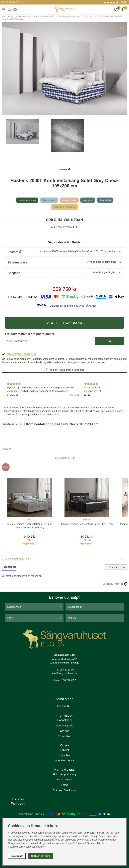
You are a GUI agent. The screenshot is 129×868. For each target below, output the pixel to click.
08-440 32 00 (67, 670)
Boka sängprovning (64, 774)
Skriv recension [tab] (116, 567)
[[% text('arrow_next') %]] (125, 493)
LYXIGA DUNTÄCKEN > (12, 2)
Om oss (64, 731)
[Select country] (14, 9)
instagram (18, 804)
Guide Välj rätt (105, 200)
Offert (10, 618)
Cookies (65, 750)
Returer (72, 618)
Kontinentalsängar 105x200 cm (73, 16)
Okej (109, 341)
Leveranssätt (75, 607)
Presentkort (65, 736)
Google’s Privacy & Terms (80, 843)
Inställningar (17, 856)
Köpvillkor (65, 755)
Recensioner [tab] (9, 567)
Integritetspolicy (65, 760)
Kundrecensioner (69, 200)
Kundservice (14, 607)
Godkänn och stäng (41, 856)
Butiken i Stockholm (65, 790)
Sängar (11, 16)
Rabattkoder (65, 720)
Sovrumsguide (65, 726)
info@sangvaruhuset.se (65, 673)
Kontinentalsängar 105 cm (46, 16)
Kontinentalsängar (24, 16)
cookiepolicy (37, 847)
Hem (4, 16)
